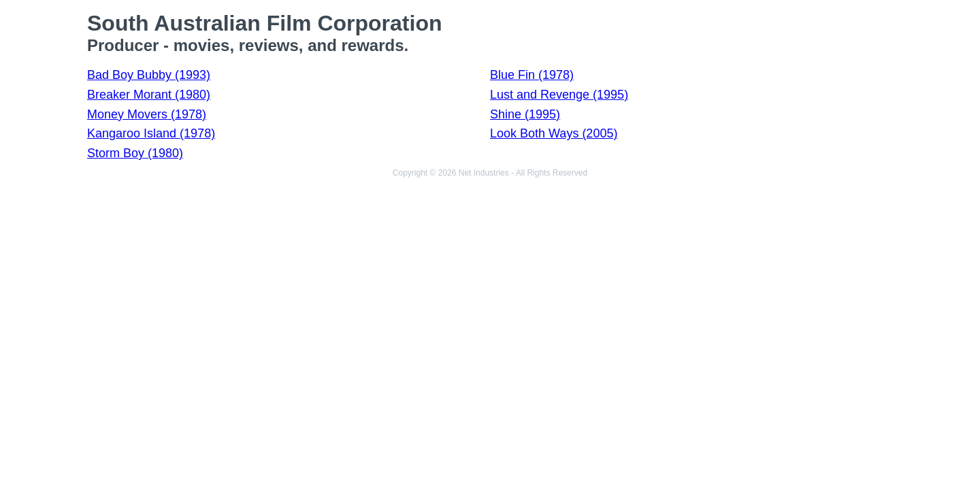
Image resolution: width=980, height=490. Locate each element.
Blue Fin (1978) (532, 75)
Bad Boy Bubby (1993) (149, 75)
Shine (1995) (525, 114)
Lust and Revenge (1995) (559, 95)
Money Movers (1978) (147, 114)
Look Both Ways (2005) (554, 133)
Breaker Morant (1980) (149, 95)
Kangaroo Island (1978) (151, 133)
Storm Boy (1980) (135, 153)
